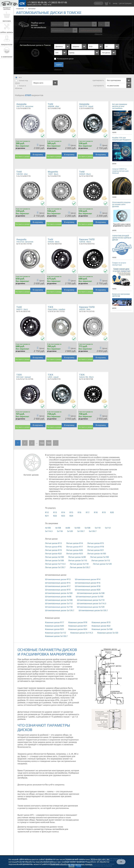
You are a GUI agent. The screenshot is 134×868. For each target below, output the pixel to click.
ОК (121, 862)
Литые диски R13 (53, 543)
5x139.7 (81, 531)
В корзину (38, 154)
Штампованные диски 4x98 (58, 597)
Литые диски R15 (96, 543)
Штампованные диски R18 (88, 586)
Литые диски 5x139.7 (55, 567)
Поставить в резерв (23, 156)
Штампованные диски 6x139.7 (93, 610)
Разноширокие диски (65, 59)
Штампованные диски (56, 575)
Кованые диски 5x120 (108, 633)
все (18, 77)
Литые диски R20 (75, 550)
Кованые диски (52, 618)
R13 (55, 512)
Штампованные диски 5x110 (91, 600)
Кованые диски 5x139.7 (56, 636)
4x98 (68, 528)
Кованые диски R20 (54, 626)
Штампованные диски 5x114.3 (92, 603)
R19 (104, 512)
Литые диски (51, 539)
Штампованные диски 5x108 (59, 600)
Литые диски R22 (53, 554)
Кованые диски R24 (78, 629)
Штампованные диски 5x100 (90, 597)
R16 (79, 512)
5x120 (70, 531)
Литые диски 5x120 (102, 564)
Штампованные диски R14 (88, 579)
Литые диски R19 (53, 550)
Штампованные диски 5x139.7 (60, 610)
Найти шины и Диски (90, 30)
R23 (63, 516)
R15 (71, 512)
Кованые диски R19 (101, 622)
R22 (55, 516)
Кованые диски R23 (54, 629)
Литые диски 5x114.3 (55, 564)
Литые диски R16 (53, 547)
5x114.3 (49, 531)
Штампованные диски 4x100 (59, 593)
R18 (96, 512)
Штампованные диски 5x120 (91, 607)
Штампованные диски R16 (88, 583)
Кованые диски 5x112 (55, 633)
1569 (49, 443)
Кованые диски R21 (78, 626)
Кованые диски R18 (78, 622)
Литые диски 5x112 (101, 560)
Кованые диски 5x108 (102, 629)
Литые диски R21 (96, 550)
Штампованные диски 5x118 (59, 607)
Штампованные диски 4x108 (91, 593)
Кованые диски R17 (54, 622)
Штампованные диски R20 (88, 590)
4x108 (58, 528)
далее (114, 132)
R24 (71, 516)
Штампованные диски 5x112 (59, 603)
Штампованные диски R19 (58, 590)
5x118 (60, 531)
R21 (47, 516)
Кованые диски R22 (101, 626)
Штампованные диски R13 (58, 579)
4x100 (48, 528)
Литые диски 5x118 (79, 564)
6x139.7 (93, 531)
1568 (42, 443)
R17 (88, 512)
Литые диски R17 (75, 547)
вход (115, 3)
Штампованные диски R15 (58, 583)
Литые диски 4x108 (54, 557)
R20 (112, 512)
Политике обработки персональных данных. (71, 864)
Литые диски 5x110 (78, 560)
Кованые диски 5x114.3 (82, 633)
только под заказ (21, 82)
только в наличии (20, 87)
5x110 (98, 528)
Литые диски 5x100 (100, 557)
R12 (47, 512)
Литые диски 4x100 (97, 554)
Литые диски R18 (96, 547)
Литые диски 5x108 (54, 560)
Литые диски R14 (75, 543)
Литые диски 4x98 (77, 557)
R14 (63, 512)
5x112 (108, 528)
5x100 (77, 528)
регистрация (125, 3)
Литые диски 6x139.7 (80, 567)
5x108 (87, 528)
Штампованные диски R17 (58, 586)
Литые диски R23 (75, 554)
